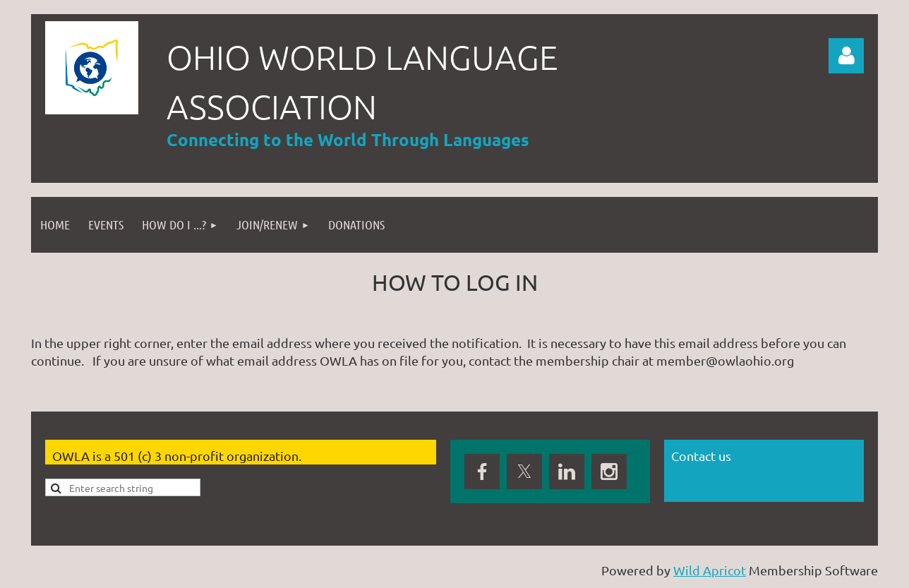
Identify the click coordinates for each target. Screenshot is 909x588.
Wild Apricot (710, 570)
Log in (846, 56)
